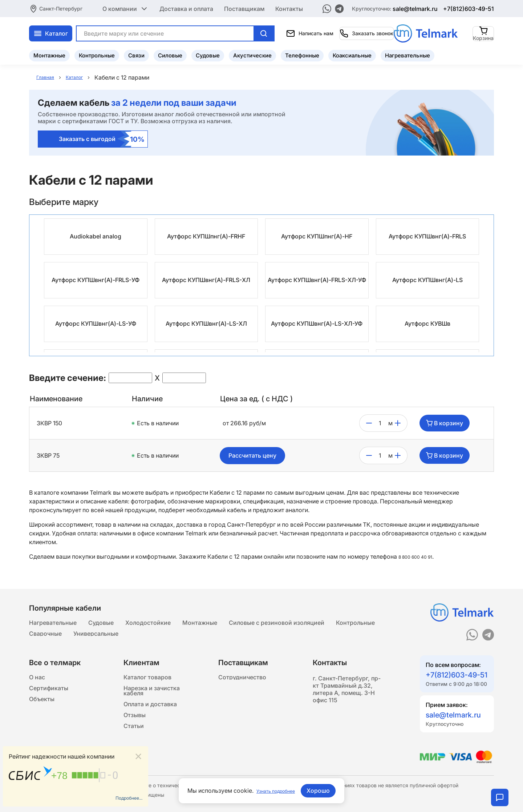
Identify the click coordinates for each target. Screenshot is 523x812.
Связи (136, 53)
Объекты (42, 715)
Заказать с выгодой (102, 139)
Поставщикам (244, 7)
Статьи (134, 753)
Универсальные (96, 639)
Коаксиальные (352, 53)
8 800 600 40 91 (421, 557)
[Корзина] (484, 31)
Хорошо (324, 791)
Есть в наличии (158, 423)
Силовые (170, 53)
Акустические (252, 53)
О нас (37, 686)
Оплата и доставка (150, 724)
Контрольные (97, 53)
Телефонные (302, 53)
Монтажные (49, 53)
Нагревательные (408, 53)
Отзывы (135, 739)
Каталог (125, 31)
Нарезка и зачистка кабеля (152, 705)
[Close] (138, 753)
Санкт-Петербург (61, 7)
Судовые (208, 53)
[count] (380, 423)
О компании (125, 7)
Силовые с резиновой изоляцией (277, 624)
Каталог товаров (147, 686)
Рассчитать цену (252, 456)
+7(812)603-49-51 (469, 7)
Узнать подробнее (276, 791)
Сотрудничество (242, 686)
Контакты (289, 7)
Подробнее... (124, 796)
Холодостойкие (148, 624)
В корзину (445, 423)
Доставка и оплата (186, 7)
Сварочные (45, 639)
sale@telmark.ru (415, 7)
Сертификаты (49, 701)
